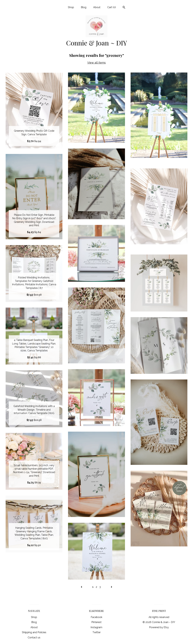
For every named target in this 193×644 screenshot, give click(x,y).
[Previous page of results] (82, 587)
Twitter (96, 632)
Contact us (34, 638)
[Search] (124, 8)
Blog (84, 7)
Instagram (96, 627)
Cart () (112, 7)
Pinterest (96, 622)
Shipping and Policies (34, 632)
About (97, 7)
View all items (96, 63)
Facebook (96, 617)
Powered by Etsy (159, 627)
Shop (71, 7)
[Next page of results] (112, 587)
